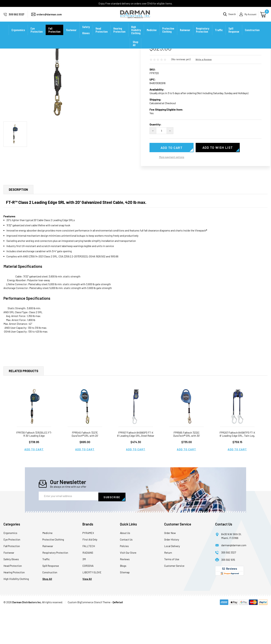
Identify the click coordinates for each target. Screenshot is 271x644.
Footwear (71, 35)
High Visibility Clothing (136, 35)
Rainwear (185, 35)
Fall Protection (54, 35)
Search (232, 16)
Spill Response (234, 35)
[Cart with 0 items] (263, 16)
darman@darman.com (234, 581)
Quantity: (155, 161)
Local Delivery (172, 582)
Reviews (125, 595)
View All (87, 614)
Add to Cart (34, 486)
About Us (125, 569)
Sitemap (125, 608)
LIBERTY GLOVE (92, 608)
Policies (124, 582)
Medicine (152, 35)
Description (18, 226)
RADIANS (88, 588)
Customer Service (174, 601)
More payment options (172, 194)
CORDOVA (88, 601)
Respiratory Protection (203, 35)
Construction (252, 35)
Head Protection (102, 35)
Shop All (135, 48)
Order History (172, 575)
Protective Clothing (168, 35)
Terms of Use (172, 595)
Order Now (170, 569)
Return (168, 588)
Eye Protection (37, 35)
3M (84, 595)
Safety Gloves (86, 35)
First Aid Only (90, 575)
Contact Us (126, 575)
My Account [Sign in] (251, 16)
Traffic (219, 35)
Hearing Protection (119, 35)
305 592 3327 (16, 17)
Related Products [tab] (24, 408)
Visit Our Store (128, 588)
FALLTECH (89, 582)
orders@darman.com (49, 17)
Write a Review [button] (204, 96)
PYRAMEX (88, 569)
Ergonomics (18, 35)
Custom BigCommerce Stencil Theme (89, 638)
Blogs (123, 601)
